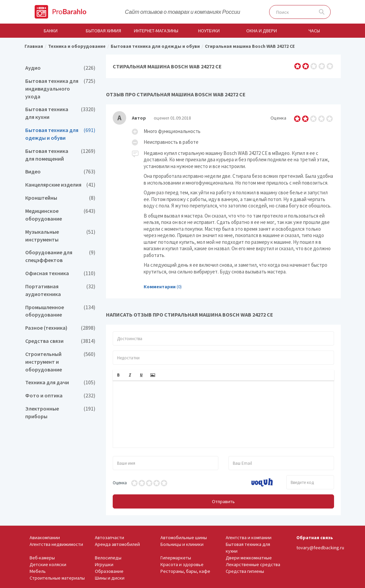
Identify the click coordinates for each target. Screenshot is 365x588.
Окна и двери (262, 31)
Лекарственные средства (253, 564)
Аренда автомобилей (117, 544)
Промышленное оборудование (60, 311)
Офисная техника (60, 273)
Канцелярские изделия (60, 185)
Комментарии (160, 287)
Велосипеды (108, 558)
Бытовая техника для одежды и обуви (60, 134)
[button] (118, 375)
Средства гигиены (245, 571)
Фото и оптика (60, 396)
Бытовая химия (103, 31)
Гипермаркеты (176, 558)
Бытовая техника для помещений (60, 155)
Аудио (60, 68)
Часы (314, 31)
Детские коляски (48, 564)
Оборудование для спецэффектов (60, 256)
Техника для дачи (60, 382)
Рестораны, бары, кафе (185, 571)
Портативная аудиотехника (60, 290)
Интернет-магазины (156, 31)
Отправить (223, 501)
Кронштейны (60, 198)
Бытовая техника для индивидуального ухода (60, 89)
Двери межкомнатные (249, 558)
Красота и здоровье (182, 564)
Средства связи (60, 341)
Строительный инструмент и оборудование (60, 362)
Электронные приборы (60, 413)
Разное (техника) (60, 328)
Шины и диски (110, 578)
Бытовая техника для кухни (60, 113)
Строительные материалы (57, 578)
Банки (51, 31)
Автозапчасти (109, 537)
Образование (109, 571)
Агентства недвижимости (56, 544)
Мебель (38, 571)
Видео (60, 172)
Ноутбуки (209, 31)
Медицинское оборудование (60, 215)
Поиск (322, 12)
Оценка (120, 483)
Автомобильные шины (184, 537)
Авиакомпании (45, 537)
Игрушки (104, 564)
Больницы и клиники (182, 544)
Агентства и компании (249, 537)
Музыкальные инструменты (60, 236)
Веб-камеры (42, 558)
